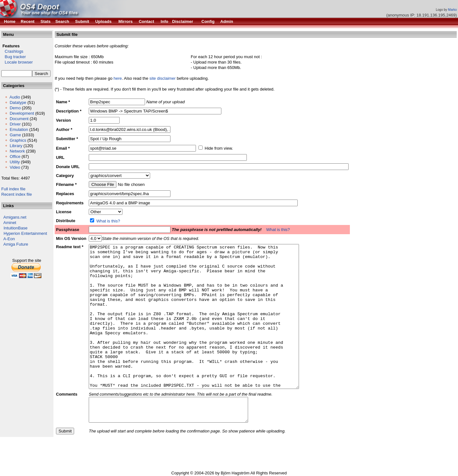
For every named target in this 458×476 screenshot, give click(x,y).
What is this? (108, 221)
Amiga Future (16, 244)
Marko (453, 10)
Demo (15, 108)
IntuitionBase (15, 228)
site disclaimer (163, 78)
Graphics (18, 140)
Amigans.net (15, 217)
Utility (15, 162)
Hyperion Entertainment (25, 233)
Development (22, 113)
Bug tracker (14, 57)
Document (19, 119)
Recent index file (17, 194)
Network (17, 151)
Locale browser (17, 62)
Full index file (13, 189)
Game (15, 135)
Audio (15, 97)
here (118, 78)
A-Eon (9, 239)
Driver (15, 124)
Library (16, 146)
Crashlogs (12, 51)
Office (15, 156)
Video (15, 167)
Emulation (19, 129)
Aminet (10, 223)
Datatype (18, 102)
